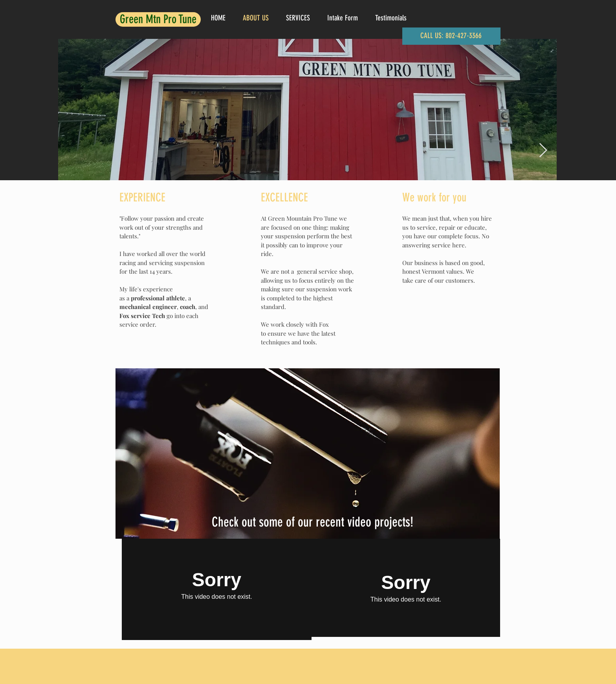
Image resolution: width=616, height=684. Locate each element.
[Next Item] (543, 151)
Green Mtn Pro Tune (158, 19)
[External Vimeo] (217, 585)
